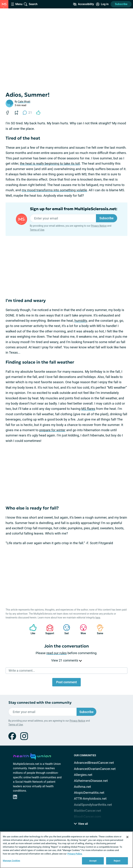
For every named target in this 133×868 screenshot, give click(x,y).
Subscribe (121, 4)
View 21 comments (66, 660)
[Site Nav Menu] (17, 4)
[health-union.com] (32, 756)
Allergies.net (83, 775)
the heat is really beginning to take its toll (50, 163)
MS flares (88, 409)
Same (98, 629)
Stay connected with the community (40, 703)
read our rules (57, 653)
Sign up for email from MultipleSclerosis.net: (74, 209)
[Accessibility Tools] (83, 4)
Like (31, 629)
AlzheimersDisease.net (91, 781)
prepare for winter (52, 430)
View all (81, 824)
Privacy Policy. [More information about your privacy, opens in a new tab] (75, 854)
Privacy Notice (99, 226)
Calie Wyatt (24, 102)
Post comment (66, 682)
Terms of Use (37, 230)
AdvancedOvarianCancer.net (95, 769)
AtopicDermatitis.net (89, 793)
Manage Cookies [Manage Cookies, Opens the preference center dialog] (11, 861)
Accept (93, 861)
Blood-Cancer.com (87, 817)
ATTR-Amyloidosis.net (90, 799)
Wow (82, 629)
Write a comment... (22, 671)
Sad (65, 629)
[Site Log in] (102, 4)
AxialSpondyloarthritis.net (93, 805)
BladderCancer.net (87, 811)
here (98, 618)
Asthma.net (82, 787)
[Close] (127, 837)
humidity (81, 321)
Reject (117, 861)
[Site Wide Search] (31, 4)
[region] (66, 850)
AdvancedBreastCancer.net (94, 763)
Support (48, 629)
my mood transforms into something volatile (54, 190)
